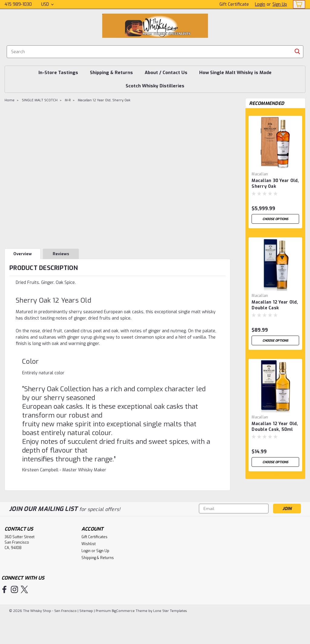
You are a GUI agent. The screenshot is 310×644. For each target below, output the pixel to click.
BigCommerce (123, 637)
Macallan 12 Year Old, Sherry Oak (104, 100)
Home (10, 100)
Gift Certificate (234, 4)
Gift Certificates (94, 563)
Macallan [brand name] (260, 174)
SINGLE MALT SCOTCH (40, 100)
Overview (23, 254)
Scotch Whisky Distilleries (155, 86)
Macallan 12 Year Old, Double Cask (275, 305)
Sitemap (86, 637)
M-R (68, 100)
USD (47, 4)
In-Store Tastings (58, 73)
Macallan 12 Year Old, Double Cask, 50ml (275, 427)
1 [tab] (276, 511)
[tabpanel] (275, 170)
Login (260, 4)
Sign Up (280, 4)
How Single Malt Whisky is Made (235, 73)
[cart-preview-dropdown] (298, 4)
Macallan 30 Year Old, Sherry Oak (275, 184)
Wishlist (89, 570)
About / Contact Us (166, 73)
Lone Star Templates (170, 637)
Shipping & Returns (111, 73)
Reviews (61, 254)
